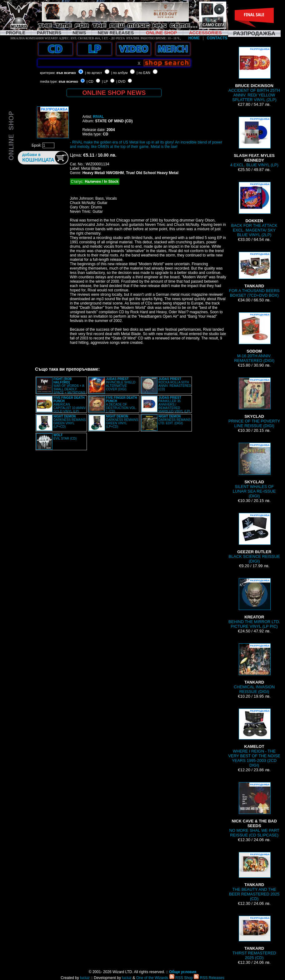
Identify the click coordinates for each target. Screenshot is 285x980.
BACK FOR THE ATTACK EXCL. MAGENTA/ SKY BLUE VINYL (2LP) (254, 210)
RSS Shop (181, 978)
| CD (90, 81)
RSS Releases (209, 978)
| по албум (120, 73)
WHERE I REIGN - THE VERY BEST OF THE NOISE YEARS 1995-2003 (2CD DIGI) (254, 738)
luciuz (85, 978)
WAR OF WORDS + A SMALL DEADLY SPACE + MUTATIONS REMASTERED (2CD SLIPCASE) (61, 388)
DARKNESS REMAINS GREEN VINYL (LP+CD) (70, 422)
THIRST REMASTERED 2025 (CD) (254, 938)
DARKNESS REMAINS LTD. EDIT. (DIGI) (175, 420)
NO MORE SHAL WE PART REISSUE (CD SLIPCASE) (254, 810)
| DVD (121, 81)
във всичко (66, 73)
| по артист (94, 73)
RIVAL (99, 117)
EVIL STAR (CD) (65, 437)
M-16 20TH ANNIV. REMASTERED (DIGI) (254, 338)
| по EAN (143, 73)
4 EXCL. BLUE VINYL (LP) (254, 142)
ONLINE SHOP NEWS (114, 93)
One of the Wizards (152, 978)
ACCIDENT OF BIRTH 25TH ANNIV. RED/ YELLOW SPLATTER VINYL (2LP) (254, 74)
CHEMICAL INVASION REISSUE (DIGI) (254, 669)
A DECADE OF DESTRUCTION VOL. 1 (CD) (121, 405)
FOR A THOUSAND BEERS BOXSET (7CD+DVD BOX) (254, 275)
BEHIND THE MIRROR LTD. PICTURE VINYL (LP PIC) (254, 603)
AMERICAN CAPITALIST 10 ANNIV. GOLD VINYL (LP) (70, 405)
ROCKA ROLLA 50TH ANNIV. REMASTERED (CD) (175, 384)
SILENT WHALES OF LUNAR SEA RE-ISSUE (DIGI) (254, 470)
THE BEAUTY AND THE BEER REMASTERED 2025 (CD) (254, 877)
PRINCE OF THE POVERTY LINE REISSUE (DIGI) (254, 403)
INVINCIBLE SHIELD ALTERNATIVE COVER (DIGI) (121, 384)
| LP (105, 81)
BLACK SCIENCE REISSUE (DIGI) (254, 538)
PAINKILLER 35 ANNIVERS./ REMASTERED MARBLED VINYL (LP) (174, 405)
